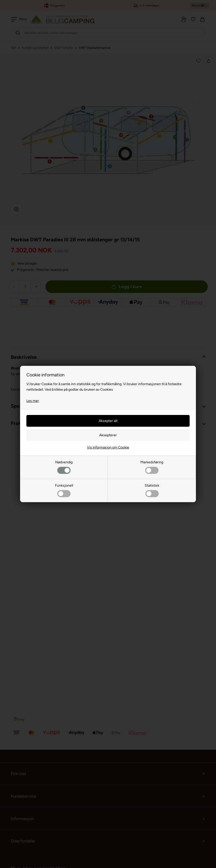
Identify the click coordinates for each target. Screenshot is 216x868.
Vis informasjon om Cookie (108, 447)
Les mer (33, 401)
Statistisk (152, 490)
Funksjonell (64, 490)
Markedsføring (152, 467)
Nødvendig (64, 467)
